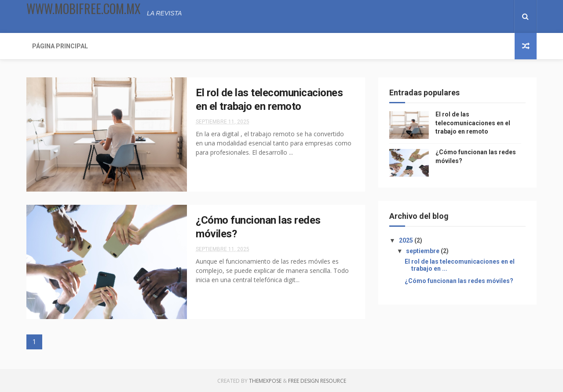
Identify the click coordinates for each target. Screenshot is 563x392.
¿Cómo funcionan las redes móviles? (459, 281)
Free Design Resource (317, 381)
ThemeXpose (265, 381)
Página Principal (60, 46)
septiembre (423, 251)
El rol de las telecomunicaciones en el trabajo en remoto (473, 123)
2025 (407, 240)
